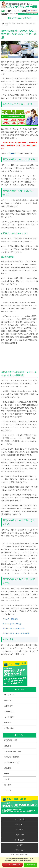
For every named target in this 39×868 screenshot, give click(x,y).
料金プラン (9, 700)
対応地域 (13, 23)
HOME (7, 23)
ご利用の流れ (9, 711)
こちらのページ (14, 153)
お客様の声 (9, 706)
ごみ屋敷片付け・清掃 (13, 751)
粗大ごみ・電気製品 (10, 619)
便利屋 (7, 774)
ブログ (7, 779)
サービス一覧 (9, 695)
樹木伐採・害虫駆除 (12, 757)
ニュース (8, 790)
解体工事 (8, 768)
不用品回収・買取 (11, 740)
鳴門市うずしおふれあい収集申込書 (16, 633)
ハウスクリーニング (12, 762)
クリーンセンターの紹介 (12, 624)
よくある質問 (9, 717)
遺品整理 (8, 746)
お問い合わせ (9, 728)
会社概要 (8, 723)
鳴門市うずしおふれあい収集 (14, 628)
